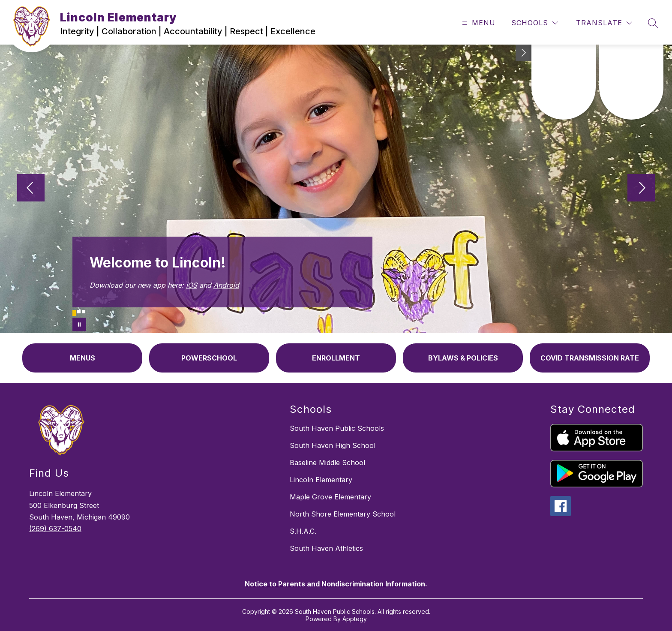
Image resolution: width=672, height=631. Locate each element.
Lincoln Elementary (321, 480)
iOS (192, 285)
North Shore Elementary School (343, 514)
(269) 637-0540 (55, 529)
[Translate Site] (604, 23)
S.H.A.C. (303, 531)
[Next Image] (641, 189)
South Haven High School (333, 445)
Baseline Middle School (327, 463)
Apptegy (355, 619)
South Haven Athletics (326, 548)
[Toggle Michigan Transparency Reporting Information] (524, 53)
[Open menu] (478, 23)
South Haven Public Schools (337, 428)
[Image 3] (84, 312)
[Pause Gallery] (79, 325)
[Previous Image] (31, 189)
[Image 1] (74, 313)
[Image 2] (79, 312)
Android (226, 285)
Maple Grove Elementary (330, 497)
